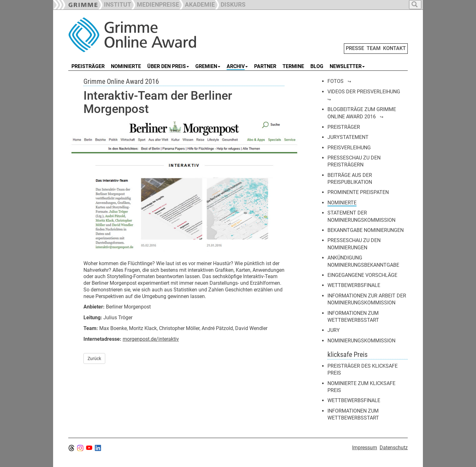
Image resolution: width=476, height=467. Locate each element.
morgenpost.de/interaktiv (151, 339)
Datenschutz (394, 448)
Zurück (94, 358)
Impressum (365, 448)
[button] (155, 4)
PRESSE (355, 48)
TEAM (374, 48)
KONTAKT (394, 48)
